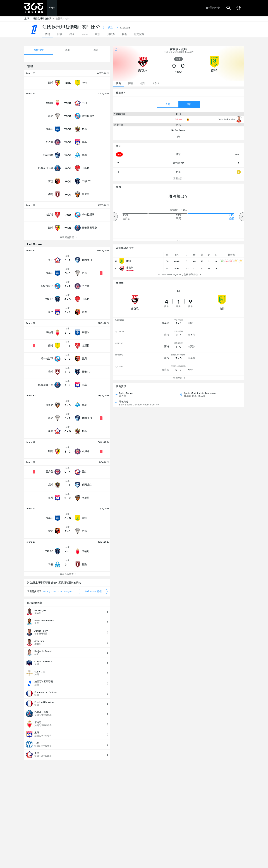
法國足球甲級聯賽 (44, 19)
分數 (52, 8)
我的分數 (213, 8)
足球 (29, 19)
